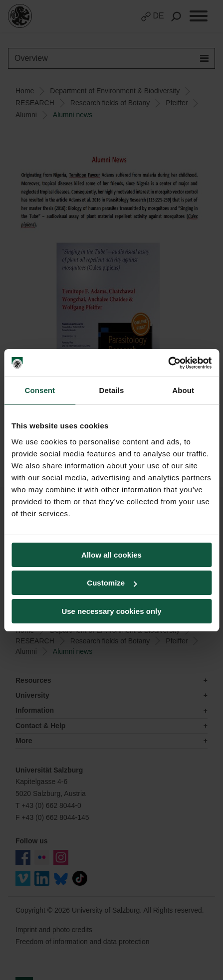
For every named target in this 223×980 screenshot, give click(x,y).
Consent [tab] (40, 390)
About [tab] (183, 390)
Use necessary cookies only (111, 611)
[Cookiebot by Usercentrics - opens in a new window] (168, 363)
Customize (112, 583)
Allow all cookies (111, 555)
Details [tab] (112, 390)
